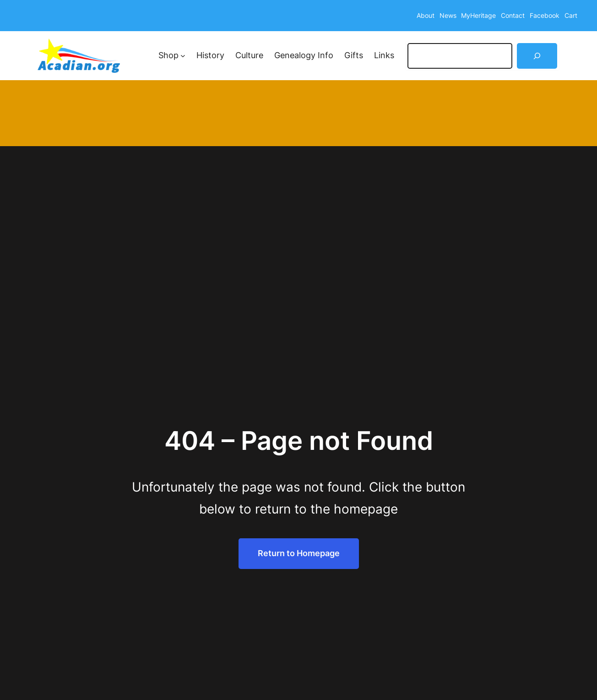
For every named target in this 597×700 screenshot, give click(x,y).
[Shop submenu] (183, 56)
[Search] (537, 56)
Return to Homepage (299, 553)
